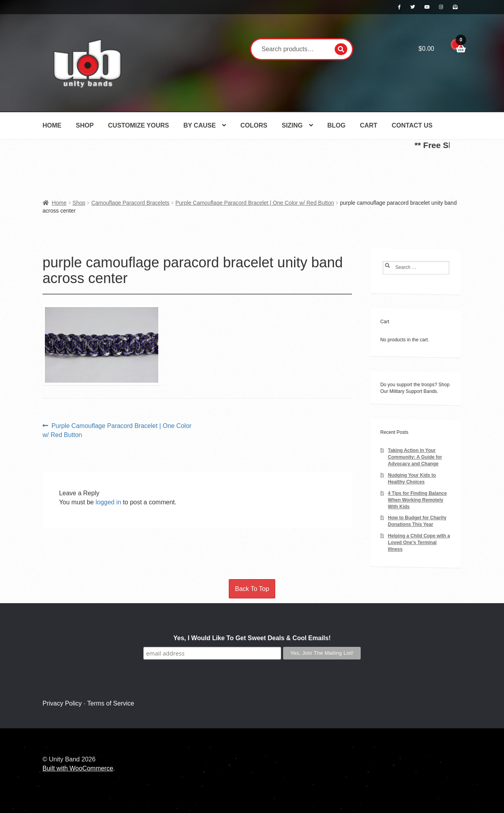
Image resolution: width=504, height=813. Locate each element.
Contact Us (412, 125)
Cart (369, 125)
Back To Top (252, 589)
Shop (84, 125)
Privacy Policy (62, 703)
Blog (336, 125)
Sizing (292, 125)
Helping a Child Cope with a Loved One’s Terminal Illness (419, 543)
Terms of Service (111, 703)
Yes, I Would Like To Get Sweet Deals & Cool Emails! (252, 638)
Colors (254, 125)
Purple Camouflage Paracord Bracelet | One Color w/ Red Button (255, 203)
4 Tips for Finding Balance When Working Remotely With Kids (417, 500)
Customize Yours (138, 125)
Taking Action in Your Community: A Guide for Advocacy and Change (415, 457)
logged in (108, 502)
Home (52, 125)
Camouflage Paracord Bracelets (130, 203)
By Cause (200, 125)
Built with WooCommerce (78, 768)
